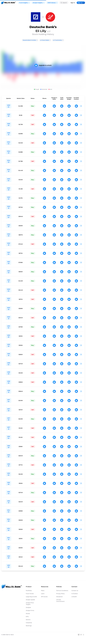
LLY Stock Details (45, 40)
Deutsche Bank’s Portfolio (30, 40)
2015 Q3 (9, 483)
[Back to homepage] (8, 3)
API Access (44, 597)
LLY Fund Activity (58, 40)
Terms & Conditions (62, 591)
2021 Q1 (9, 281)
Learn (43, 594)
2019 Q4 (9, 327)
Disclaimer (60, 597)
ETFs (27, 617)
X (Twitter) (75, 594)
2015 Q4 (9, 474)
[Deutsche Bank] (36, 17)
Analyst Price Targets (30, 604)
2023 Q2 (9, 198)
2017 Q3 (9, 410)
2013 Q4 (9, 548)
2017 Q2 (9, 419)
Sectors (28, 620)
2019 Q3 (9, 336)
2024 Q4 (9, 143)
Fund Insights (24, 3)
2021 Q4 (9, 253)
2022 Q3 (9, 226)
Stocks (28, 614)
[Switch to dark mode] (83, 635)
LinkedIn (74, 597)
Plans (43, 591)
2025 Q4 (9, 106)
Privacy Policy (60, 594)
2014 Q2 (9, 529)
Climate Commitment (60, 601)
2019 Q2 (9, 345)
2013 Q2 (9, 566)
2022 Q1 (9, 244)
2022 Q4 (9, 216)
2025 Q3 (9, 115)
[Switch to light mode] (81, 635)
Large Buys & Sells (31, 597)
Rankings (29, 626)
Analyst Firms (30, 610)
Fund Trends (30, 594)
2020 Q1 (9, 318)
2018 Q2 (9, 382)
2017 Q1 (9, 428)
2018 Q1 (9, 391)
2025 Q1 (9, 134)
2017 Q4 (9, 401)
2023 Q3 (9, 189)
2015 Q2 (9, 493)
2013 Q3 (9, 557)
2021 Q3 (9, 262)
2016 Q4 (9, 437)
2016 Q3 (9, 447)
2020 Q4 (9, 290)
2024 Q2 (9, 161)
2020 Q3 (9, 299)
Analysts (28, 607)
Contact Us (75, 591)
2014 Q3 (9, 520)
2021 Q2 (9, 272)
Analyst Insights (38, 3)
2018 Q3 (9, 373)
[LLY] (50, 17)
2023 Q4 (9, 180)
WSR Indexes (52, 3)
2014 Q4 (9, 511)
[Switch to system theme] (79, 635)
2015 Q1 (9, 502)
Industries (29, 623)
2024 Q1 (9, 170)
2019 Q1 (9, 355)
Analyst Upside (30, 600)
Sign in (73, 3)
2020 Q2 (9, 308)
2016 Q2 (9, 456)
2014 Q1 (9, 539)
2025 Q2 (9, 124)
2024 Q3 (9, 152)
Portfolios (29, 591)
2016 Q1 (9, 465)
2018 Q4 (9, 364)
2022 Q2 (9, 235)
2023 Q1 (9, 207)
